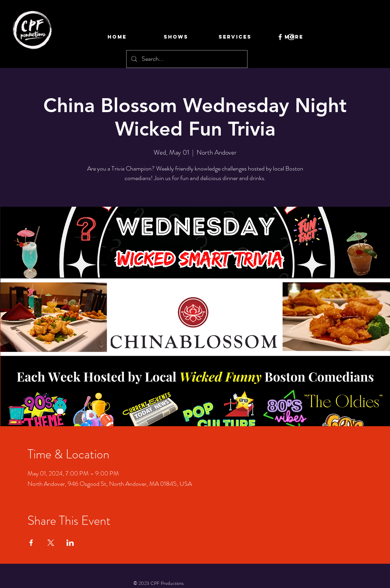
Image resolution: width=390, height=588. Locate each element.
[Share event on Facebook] (31, 543)
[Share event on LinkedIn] (70, 543)
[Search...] (186, 59)
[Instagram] (291, 37)
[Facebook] (280, 37)
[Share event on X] (51, 543)
